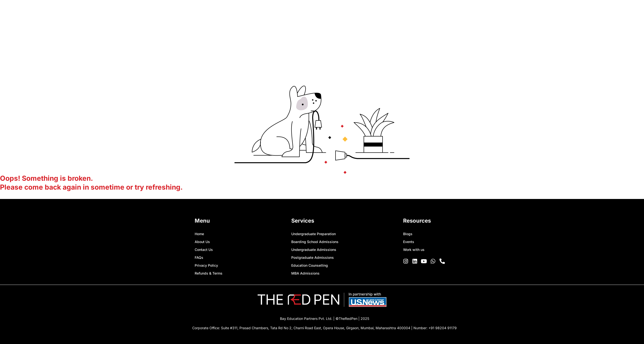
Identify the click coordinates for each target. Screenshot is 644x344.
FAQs (199, 257)
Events (409, 242)
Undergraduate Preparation (314, 234)
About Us (202, 242)
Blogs (408, 234)
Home (199, 234)
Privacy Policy (206, 265)
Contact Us (204, 250)
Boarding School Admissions (315, 242)
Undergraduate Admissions (314, 250)
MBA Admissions (305, 273)
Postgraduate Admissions (313, 257)
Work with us (414, 250)
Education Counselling (310, 265)
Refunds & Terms (209, 273)
